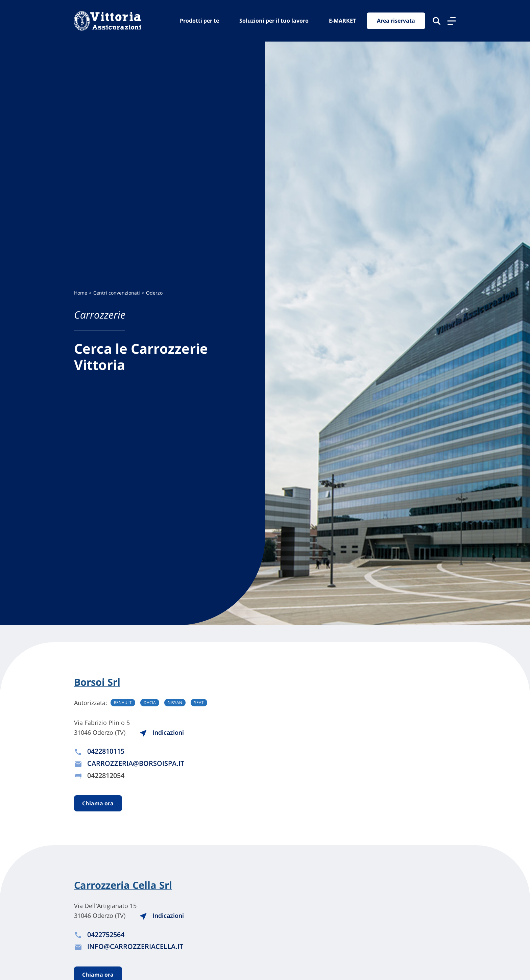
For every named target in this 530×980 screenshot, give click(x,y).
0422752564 (106, 936)
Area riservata (396, 21)
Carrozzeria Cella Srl (125, 886)
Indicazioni (165, 732)
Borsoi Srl (98, 682)
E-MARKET (342, 21)
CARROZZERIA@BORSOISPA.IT (136, 764)
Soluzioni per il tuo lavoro (274, 21)
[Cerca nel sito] (437, 21)
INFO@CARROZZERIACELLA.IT (135, 947)
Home (81, 293)
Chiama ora (98, 804)
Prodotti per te (199, 21)
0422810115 (106, 751)
